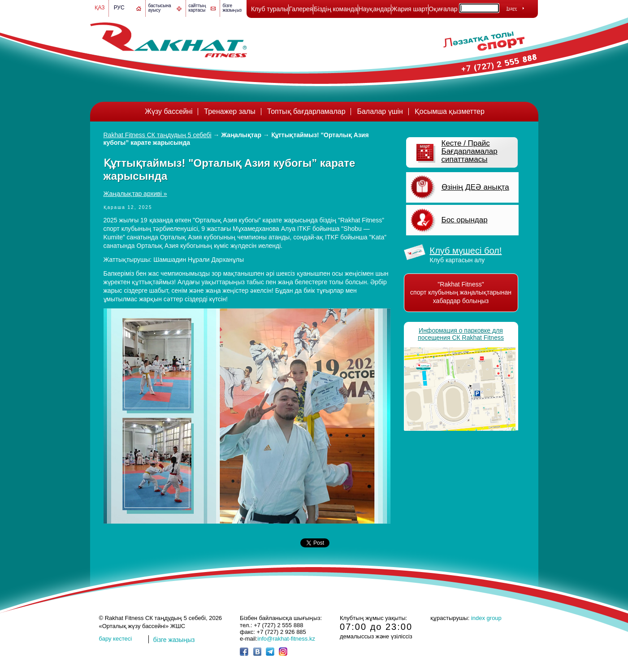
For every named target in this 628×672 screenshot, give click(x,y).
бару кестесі (116, 639)
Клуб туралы (270, 9)
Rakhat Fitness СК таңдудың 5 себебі (158, 135)
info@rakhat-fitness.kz (286, 639)
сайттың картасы (198, 8)
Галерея (301, 9)
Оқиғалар (443, 9)
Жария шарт (410, 9)
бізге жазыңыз (232, 8)
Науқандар (375, 9)
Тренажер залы (230, 111)
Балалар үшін (380, 111)
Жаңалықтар (241, 135)
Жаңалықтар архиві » (135, 194)
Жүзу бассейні (169, 111)
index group (486, 618)
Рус (119, 8)
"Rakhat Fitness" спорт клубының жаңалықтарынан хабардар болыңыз (461, 293)
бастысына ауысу (160, 8)
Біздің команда (336, 9)
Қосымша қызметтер (450, 111)
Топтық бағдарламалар (306, 111)
